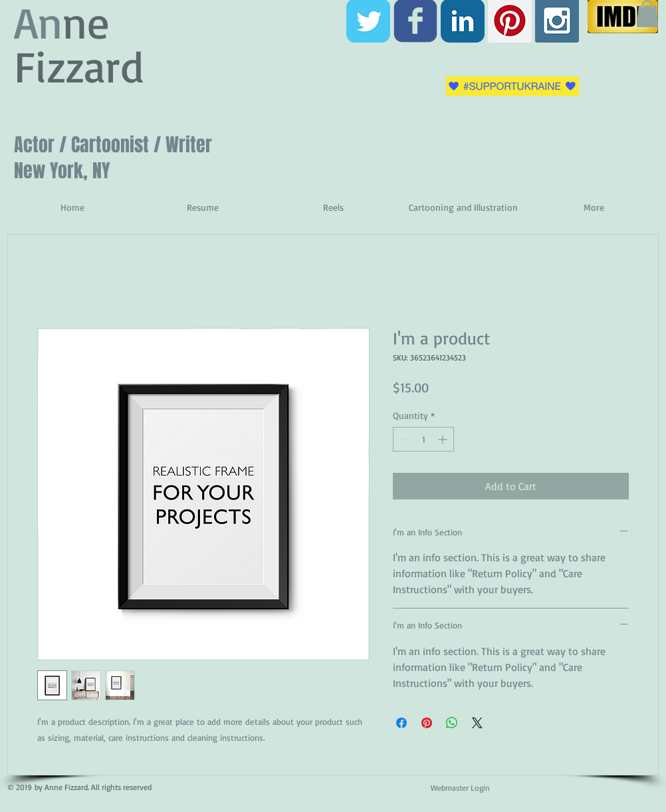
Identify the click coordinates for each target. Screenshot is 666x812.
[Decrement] (403, 439)
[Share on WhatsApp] (452, 723)
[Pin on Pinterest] (427, 723)
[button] (647, 14)
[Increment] (444, 439)
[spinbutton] (423, 439)
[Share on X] (477, 723)
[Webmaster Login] (460, 789)
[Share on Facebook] (401, 723)
